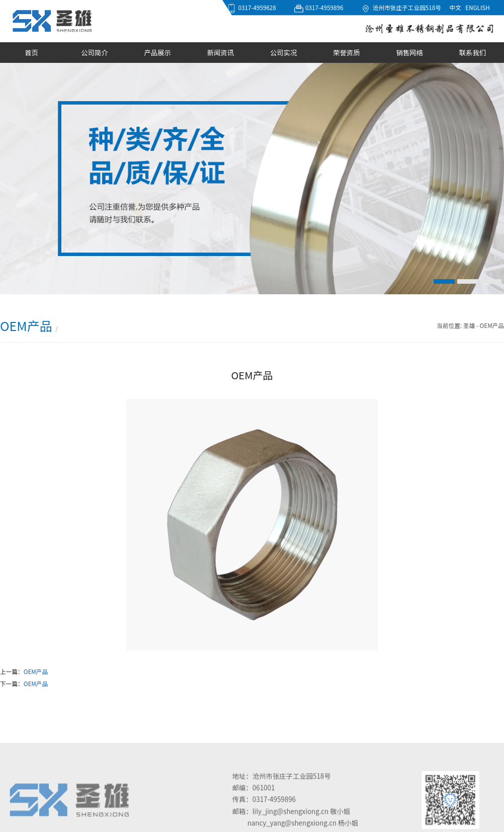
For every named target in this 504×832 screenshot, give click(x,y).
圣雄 (469, 325)
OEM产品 (36, 671)
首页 (31, 53)
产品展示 (157, 53)
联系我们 (473, 53)
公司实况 (283, 53)
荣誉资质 (346, 53)
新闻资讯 (221, 53)
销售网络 (409, 53)
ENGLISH (478, 7)
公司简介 (94, 53)
